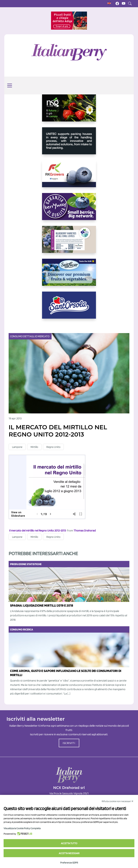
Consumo (17, 336)
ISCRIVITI (69, 743)
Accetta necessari (69, 853)
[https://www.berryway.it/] (69, 209)
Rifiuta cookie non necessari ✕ (118, 801)
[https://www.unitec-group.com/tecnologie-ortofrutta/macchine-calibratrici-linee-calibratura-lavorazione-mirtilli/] (69, 144)
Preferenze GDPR (69, 863)
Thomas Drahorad (85, 530)
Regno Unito (53, 447)
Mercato (44, 336)
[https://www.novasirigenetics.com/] (69, 111)
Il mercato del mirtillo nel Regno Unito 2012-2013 (38, 530)
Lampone (17, 447)
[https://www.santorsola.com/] (69, 308)
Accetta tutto (69, 843)
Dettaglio (30, 336)
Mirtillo (34, 447)
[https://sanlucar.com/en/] (69, 275)
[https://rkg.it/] (69, 177)
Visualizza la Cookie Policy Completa (22, 828)
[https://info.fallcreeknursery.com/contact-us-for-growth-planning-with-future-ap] (69, 242)
